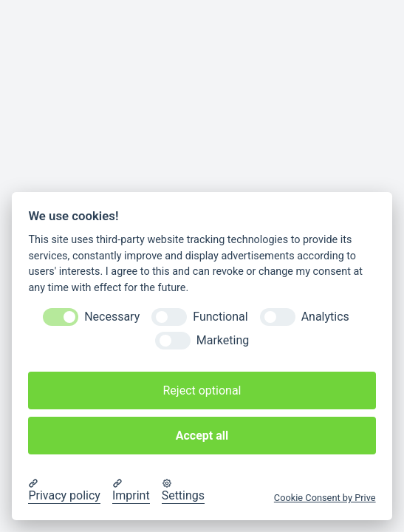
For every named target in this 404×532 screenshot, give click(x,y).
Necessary (112, 317)
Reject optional (202, 391)
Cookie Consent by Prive (325, 498)
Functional (220, 317)
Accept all (202, 436)
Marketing (223, 340)
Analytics (325, 317)
